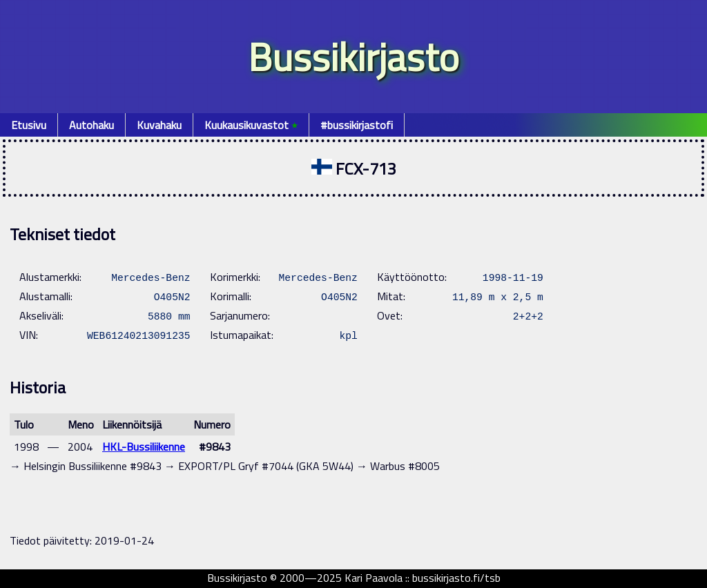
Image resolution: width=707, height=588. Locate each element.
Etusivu (29, 125)
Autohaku (91, 125)
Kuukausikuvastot (251, 125)
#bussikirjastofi (357, 125)
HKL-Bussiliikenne (144, 447)
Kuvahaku (159, 125)
